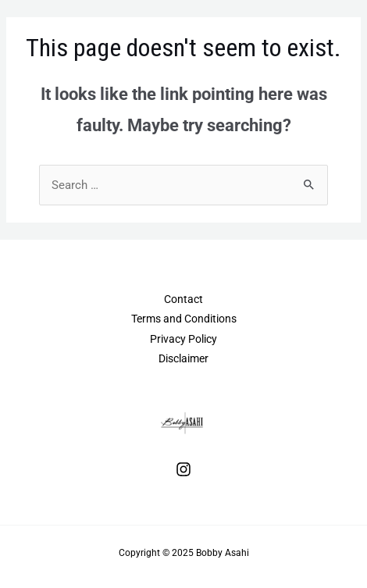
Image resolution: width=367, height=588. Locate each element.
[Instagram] (183, 469)
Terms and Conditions (184, 319)
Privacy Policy (183, 339)
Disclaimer (183, 358)
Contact (183, 299)
